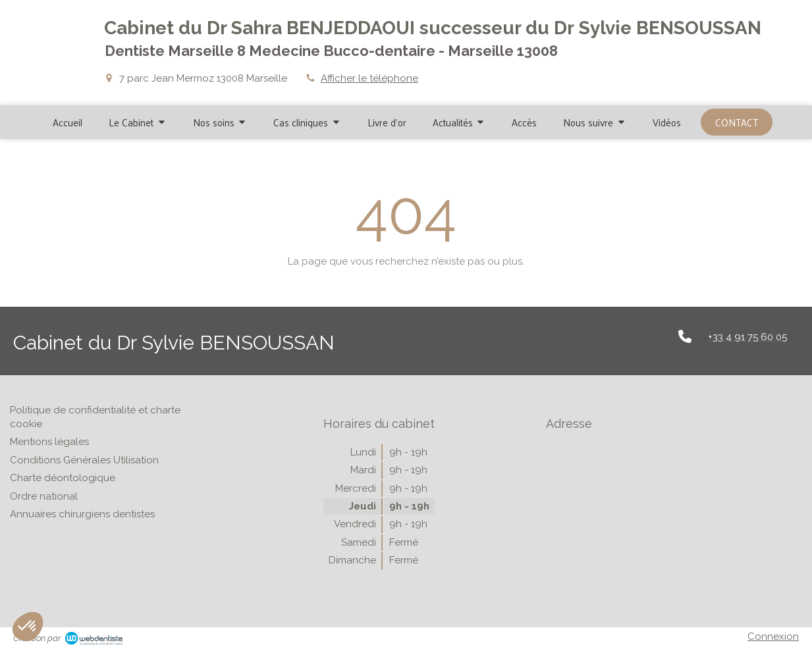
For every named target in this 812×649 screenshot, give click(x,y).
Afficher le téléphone (369, 78)
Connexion (773, 636)
